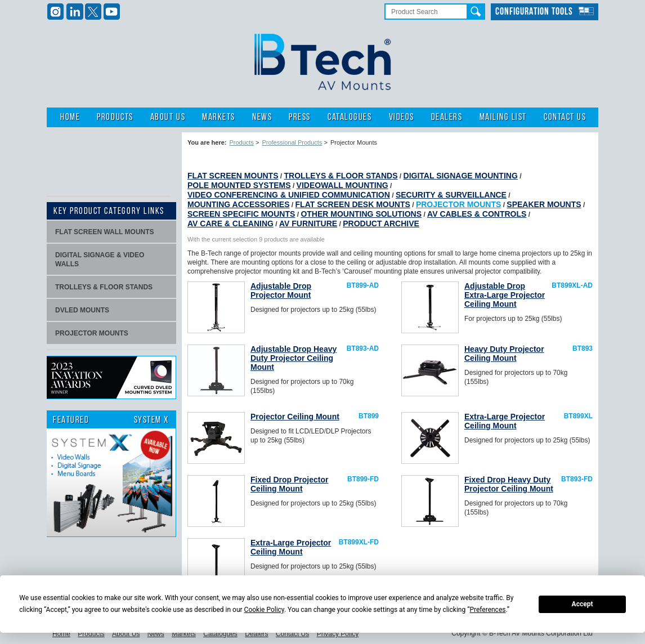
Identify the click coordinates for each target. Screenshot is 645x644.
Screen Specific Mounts (241, 214)
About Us (168, 117)
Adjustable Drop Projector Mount (281, 290)
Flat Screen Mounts (233, 176)
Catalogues (350, 117)
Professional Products (292, 142)
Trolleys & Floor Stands (341, 176)
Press (300, 117)
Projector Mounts (458, 204)
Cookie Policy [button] (264, 610)
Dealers (447, 117)
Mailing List (503, 117)
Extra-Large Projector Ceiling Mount (505, 421)
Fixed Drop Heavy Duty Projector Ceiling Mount (509, 484)
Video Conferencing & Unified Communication (289, 195)
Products (115, 117)
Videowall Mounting (342, 185)
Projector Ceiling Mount (295, 417)
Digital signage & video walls (100, 260)
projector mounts (92, 333)
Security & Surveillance (451, 195)
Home (70, 117)
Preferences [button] (487, 610)
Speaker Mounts (544, 204)
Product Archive (381, 223)
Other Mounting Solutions (361, 214)
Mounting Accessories (239, 204)
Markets (219, 117)
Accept (583, 604)
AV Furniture (308, 223)
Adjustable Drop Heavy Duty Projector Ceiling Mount (294, 358)
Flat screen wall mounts (105, 232)
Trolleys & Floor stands (104, 287)
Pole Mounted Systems (239, 185)
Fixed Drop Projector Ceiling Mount (289, 484)
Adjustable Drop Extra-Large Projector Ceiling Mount (505, 295)
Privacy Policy (338, 634)
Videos (402, 117)
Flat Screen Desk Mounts (353, 204)
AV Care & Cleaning (230, 223)
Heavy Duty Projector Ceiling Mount (504, 354)
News (262, 117)
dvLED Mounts (82, 310)
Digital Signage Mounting (461, 176)
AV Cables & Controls (477, 214)
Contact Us (565, 117)
